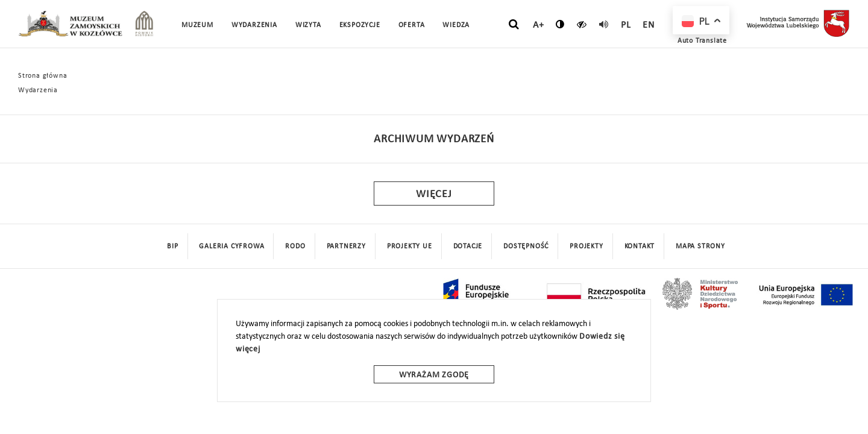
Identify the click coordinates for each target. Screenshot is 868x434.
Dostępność (526, 247)
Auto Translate (702, 41)
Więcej (434, 194)
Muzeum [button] (197, 25)
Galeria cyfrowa (231, 247)
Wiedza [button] (456, 25)
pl (626, 25)
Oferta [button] (412, 25)
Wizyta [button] (308, 25)
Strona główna (42, 76)
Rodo (295, 247)
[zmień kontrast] (560, 24)
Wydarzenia (254, 25)
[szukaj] (514, 25)
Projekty (586, 247)
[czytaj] (582, 24)
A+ (539, 25)
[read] (604, 24)
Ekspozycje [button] (360, 25)
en (649, 25)
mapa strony (700, 247)
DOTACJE (468, 247)
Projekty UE (410, 247)
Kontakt (640, 247)
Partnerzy (346, 247)
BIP (172, 247)
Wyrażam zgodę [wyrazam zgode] (434, 375)
